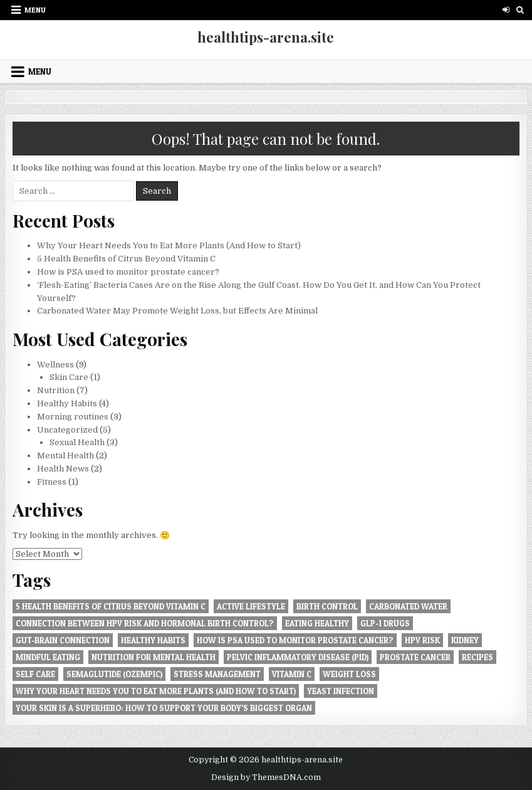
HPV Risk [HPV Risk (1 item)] (422, 640)
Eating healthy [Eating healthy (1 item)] (317, 623)
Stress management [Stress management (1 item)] (217, 674)
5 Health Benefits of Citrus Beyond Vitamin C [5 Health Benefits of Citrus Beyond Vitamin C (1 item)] (111, 606)
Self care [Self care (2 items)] (35, 674)
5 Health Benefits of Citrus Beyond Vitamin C (126, 259)
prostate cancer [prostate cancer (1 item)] (415, 657)
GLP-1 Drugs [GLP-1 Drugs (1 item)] (385, 623)
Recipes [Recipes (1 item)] (477, 657)
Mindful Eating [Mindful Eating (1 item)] (48, 657)
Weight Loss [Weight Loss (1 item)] (349, 674)
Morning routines (73, 417)
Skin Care (69, 377)
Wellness (55, 365)
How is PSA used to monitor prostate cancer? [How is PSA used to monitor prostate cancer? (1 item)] (295, 640)
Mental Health (65, 456)
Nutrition (56, 390)
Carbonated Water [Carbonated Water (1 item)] (408, 606)
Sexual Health (77, 442)
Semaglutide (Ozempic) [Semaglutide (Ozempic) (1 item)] (114, 674)
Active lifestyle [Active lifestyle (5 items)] (251, 606)
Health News (63, 469)
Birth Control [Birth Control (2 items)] (327, 606)
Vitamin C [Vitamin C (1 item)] (292, 674)
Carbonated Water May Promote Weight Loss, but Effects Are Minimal (177, 311)
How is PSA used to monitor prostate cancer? (128, 272)
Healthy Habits (67, 403)
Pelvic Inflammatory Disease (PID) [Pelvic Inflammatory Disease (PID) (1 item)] (298, 657)
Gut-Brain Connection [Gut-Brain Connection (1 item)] (63, 640)
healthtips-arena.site (266, 37)
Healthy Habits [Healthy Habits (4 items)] (153, 640)
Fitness (52, 482)
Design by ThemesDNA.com (266, 777)
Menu (35, 10)
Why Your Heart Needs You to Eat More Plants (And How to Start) (169, 245)
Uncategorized (67, 430)
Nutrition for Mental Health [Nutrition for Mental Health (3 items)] (154, 657)
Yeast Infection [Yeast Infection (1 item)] (341, 691)
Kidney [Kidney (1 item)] (465, 640)
